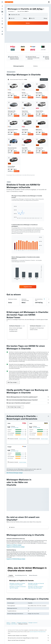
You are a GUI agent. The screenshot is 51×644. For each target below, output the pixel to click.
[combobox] (12, 11)
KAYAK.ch (8, 623)
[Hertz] (46, 423)
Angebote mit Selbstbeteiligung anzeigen (16, 559)
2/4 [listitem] (43, 96)
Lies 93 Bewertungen (15, 451)
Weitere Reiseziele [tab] (33, 575)
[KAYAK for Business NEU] (2, 24)
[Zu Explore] (2, 18)
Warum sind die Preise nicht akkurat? (28, 640)
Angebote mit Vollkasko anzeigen (14, 545)
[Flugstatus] (2, 21)
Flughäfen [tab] (11, 575)
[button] (2, 2)
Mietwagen (14, 623)
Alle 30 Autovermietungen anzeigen (15, 473)
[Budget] (24, 447)
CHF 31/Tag (37, 9)
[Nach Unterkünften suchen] (2, 9)
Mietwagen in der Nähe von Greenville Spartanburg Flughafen (36, 584)
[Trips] (2, 28)
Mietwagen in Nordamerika (22, 623)
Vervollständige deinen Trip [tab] (21, 575)
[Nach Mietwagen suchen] (2, 12)
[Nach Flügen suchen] (2, 6)
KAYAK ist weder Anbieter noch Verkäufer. (28, 636)
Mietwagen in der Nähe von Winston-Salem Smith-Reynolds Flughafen (36, 587)
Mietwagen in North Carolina (12, 624)
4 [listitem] (23, 96)
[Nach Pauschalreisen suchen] (2, 14)
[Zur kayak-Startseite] (9, 2)
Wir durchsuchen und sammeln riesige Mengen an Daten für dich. (28, 638)
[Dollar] (24, 423)
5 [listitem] (37, 96)
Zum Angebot (17, 97)
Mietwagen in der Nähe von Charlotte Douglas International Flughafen (17, 584)
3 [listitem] (40, 96)
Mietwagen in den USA (33, 623)
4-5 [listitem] (15, 96)
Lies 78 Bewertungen (36, 428)
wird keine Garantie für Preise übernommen (38, 632)
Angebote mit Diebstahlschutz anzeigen (16, 547)
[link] (28, 287)
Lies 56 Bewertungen (15, 428)
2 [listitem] (9, 96)
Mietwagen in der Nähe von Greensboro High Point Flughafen (18, 587)
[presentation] (44, 9)
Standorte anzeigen (23, 439)
